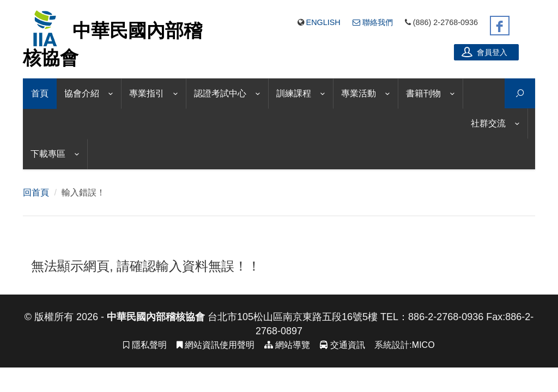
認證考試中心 (220, 93)
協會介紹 (82, 93)
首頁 (40, 93)
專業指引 (147, 93)
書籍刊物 (423, 93)
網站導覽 (287, 345)
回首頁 (36, 192)
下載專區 (48, 154)
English (323, 22)
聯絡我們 (373, 22)
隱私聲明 (145, 345)
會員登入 (484, 52)
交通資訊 (342, 345)
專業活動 (359, 93)
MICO (423, 345)
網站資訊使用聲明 (216, 345)
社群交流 (488, 123)
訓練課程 (294, 93)
